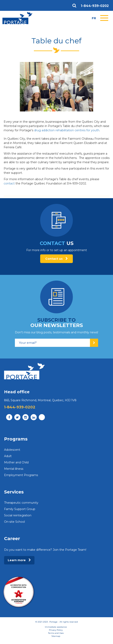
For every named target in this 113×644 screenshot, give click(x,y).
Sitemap (56, 636)
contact (9, 183)
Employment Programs (21, 475)
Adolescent (12, 450)
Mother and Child (16, 462)
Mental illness (14, 469)
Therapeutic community (21, 503)
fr (94, 18)
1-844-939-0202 (95, 6)
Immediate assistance (56, 627)
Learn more (19, 560)
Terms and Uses (56, 633)
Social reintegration (18, 515)
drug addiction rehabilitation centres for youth (67, 130)
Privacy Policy (56, 630)
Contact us (56, 259)
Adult (8, 456)
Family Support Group (20, 509)
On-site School (14, 522)
